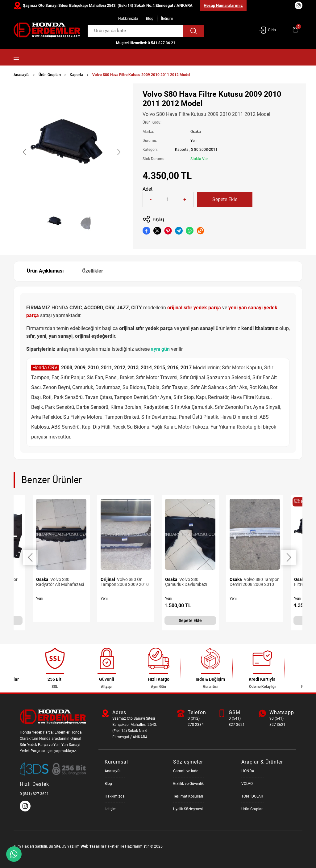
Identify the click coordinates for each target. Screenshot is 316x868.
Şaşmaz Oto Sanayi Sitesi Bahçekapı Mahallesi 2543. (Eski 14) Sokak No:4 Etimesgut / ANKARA (108, 5)
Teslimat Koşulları (188, 796)
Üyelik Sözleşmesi (188, 809)
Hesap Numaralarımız (223, 5)
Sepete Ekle (225, 199)
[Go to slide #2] (88, 223)
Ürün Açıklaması (45, 271)
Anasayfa (22, 75)
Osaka (196, 132)
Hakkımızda (128, 19)
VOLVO (247, 784)
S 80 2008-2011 (204, 150)
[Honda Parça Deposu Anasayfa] (47, 30)
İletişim (167, 19)
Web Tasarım (92, 846)
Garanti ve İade (186, 771)
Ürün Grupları (50, 75)
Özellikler (93, 271)
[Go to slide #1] (56, 223)
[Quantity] (168, 200)
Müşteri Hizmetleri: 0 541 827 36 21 (146, 43)
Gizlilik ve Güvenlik (188, 784)
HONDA (248, 771)
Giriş (267, 30)
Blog (150, 19)
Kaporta (77, 75)
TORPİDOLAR (252, 796)
